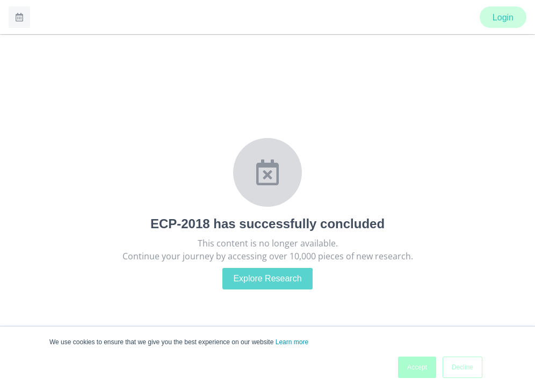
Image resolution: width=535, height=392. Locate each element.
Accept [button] (417, 367)
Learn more (292, 342)
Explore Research (267, 278)
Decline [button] (462, 367)
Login (503, 17)
